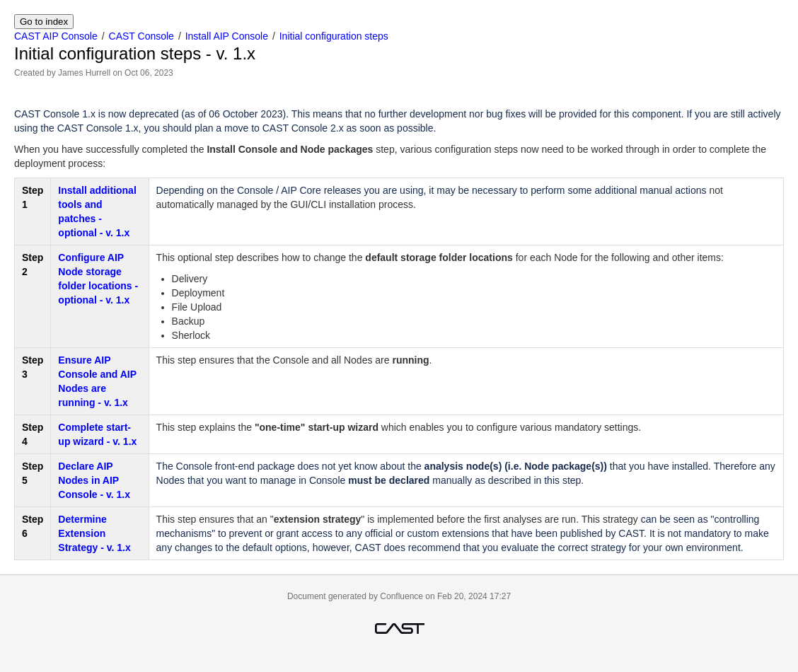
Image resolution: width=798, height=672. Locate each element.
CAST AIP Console (56, 36)
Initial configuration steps (334, 36)
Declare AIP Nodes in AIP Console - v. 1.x (94, 480)
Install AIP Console (227, 36)
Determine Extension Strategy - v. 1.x (94, 533)
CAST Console (141, 36)
